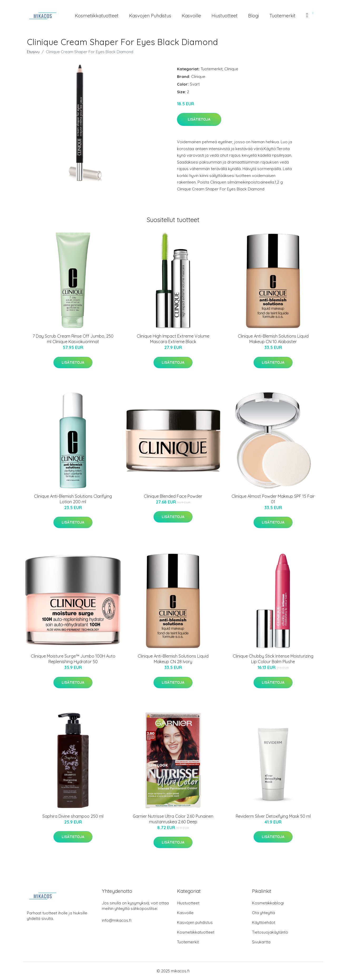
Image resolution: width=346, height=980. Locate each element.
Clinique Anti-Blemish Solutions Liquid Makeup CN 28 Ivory (173, 659)
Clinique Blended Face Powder (173, 496)
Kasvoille (191, 16)
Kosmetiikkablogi (268, 903)
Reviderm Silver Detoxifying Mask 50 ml (273, 816)
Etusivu (33, 52)
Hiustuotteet (224, 16)
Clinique (231, 69)
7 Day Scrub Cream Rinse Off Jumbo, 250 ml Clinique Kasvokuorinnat (73, 339)
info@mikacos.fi (117, 920)
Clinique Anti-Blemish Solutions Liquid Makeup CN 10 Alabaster (273, 339)
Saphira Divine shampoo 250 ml (73, 816)
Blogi (253, 16)
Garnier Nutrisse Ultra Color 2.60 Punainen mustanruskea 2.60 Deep (173, 819)
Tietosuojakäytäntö (270, 932)
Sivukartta (261, 942)
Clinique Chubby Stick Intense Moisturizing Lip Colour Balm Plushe (273, 659)
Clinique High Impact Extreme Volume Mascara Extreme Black (173, 339)
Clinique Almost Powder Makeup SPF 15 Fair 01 (273, 499)
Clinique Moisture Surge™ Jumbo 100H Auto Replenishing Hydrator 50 (73, 659)
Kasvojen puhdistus (150, 16)
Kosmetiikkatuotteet (97, 16)
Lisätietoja (199, 119)
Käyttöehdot (264, 922)
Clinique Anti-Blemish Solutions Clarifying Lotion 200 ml (73, 499)
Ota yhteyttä (263, 913)
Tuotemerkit (282, 16)
